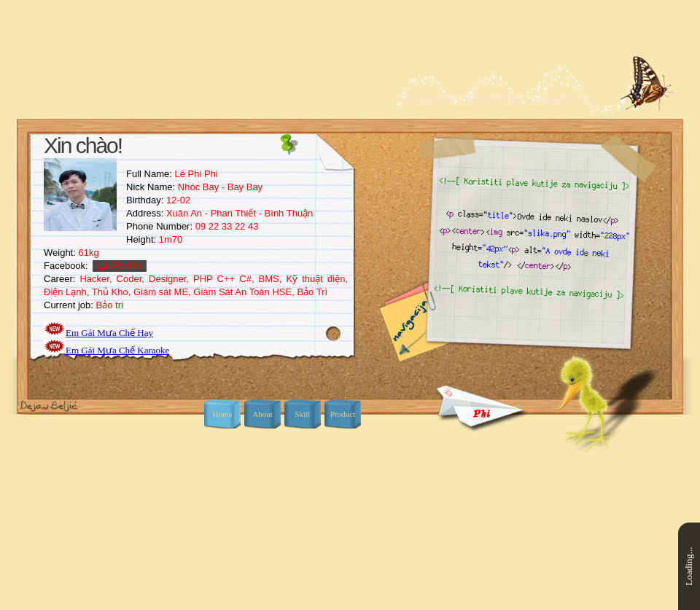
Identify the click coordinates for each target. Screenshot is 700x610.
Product (343, 414)
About (262, 414)
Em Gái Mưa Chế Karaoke (117, 350)
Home (223, 414)
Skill (303, 414)
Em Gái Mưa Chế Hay (109, 333)
